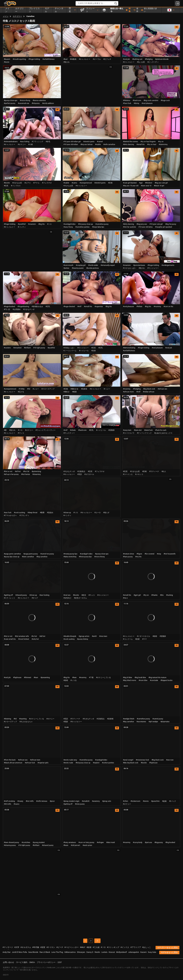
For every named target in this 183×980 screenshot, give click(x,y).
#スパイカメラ (129, 433)
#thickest (149, 183)
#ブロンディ (24, 515)
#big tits (41, 224)
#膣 (5, 430)
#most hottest (24, 639)
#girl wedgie (153, 722)
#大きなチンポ (29, 309)
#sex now (170, 760)
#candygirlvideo (70, 224)
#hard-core (137, 100)
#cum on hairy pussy (86, 842)
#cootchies (26, 842)
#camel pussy (158, 719)
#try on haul (152, 144)
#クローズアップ (48, 389)
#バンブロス (16, 186)
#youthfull (22, 224)
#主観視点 (81, 471)
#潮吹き (67, 392)
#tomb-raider (93, 265)
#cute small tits (10, 639)
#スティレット (10, 598)
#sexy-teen (127, 430)
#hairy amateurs (70, 842)
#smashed (17, 348)
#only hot (35, 639)
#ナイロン (51, 947)
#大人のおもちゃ (26, 722)
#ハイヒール (84, 351)
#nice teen (103, 636)
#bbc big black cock (131, 763)
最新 (136, 10)
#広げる (21, 392)
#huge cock (165, 100)
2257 (60, 962)
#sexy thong (68, 227)
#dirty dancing (128, 144)
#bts (162, 595)
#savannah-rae (24, 103)
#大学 (17, 947)
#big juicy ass (142, 224)
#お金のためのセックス (163, 433)
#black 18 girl (159, 186)
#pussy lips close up (12, 557)
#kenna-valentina (39, 100)
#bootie (7, 183)
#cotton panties (108, 763)
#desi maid (110, 842)
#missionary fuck (142, 760)
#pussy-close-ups (11, 100)
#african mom (128, 392)
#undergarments (168, 265)
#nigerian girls (43, 763)
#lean (36, 678)
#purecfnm (155, 801)
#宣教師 (111, 430)
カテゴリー (17, 16)
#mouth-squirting (19, 59)
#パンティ (22, 227)
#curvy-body (138, 842)
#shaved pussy (21, 595)
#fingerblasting (23, 307)
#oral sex (67, 595)
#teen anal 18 (146, 186)
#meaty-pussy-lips (70, 554)
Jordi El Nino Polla (19, 952)
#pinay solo (107, 801)
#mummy (157, 307)
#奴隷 (89, 947)
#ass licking (25, 142)
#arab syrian (87, 845)
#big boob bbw (140, 678)
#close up (67, 513)
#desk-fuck (148, 430)
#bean (66, 845)
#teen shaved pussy (11, 842)
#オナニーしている (103, 678)
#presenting (45, 678)
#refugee (100, 842)
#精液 (74, 392)
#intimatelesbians (11, 142)
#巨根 (110, 183)
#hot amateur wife (22, 636)
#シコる (74, 680)
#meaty (20, 801)
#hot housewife (170, 554)
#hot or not (8, 471)
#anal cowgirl (128, 760)
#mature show (128, 554)
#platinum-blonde (162, 59)
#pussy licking (82, 639)
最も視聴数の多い (149, 10)
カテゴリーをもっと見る (167, 948)
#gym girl (137, 595)
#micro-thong (25, 100)
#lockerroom (135, 801)
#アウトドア (136, 947)
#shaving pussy (10, 845)
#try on (161, 142)
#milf (79, 307)
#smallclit (86, 801)
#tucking (169, 595)
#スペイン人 (128, 474)
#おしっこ (147, 947)
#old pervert (75, 845)
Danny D (90, 952)
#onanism (32, 224)
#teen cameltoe (28, 557)
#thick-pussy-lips (85, 557)
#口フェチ (107, 59)
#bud (65, 59)
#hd (29, 389)
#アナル (36, 183)
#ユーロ (98, 513)
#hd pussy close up (85, 224)
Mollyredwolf (121, 952)
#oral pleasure (147, 103)
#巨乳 (48, 307)
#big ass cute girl (161, 183)
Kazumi (143, 952)
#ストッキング (113, 947)
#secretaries (141, 722)
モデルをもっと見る (169, 952)
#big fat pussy (171, 224)
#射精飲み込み (37, 307)
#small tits (141, 144)
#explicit (96, 763)
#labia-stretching (70, 557)
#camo (74, 183)
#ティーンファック (144, 433)
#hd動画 (73, 59)
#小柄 (31, 144)
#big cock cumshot (151, 100)
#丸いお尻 (141, 62)
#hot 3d (26, 471)
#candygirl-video (86, 554)
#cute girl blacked (130, 183)
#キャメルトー (85, 59)
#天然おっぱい (69, 348)
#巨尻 (6, 186)
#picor (52, 801)
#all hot (18, 471)
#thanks (154, 595)
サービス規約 (22, 962)
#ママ (144, 639)
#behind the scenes (130, 142)
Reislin (97, 952)
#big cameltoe (42, 557)
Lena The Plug (57, 952)
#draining (7, 719)
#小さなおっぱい (129, 268)
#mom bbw (143, 680)
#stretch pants (89, 142)
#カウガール (89, 474)
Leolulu (104, 952)
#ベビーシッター (72, 947)
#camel (100, 142)
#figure (139, 554)
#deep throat (32, 513)
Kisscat (112, 952)
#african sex (162, 389)
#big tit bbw (127, 678)
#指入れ (67, 62)
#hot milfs (30, 801)
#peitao (66, 268)
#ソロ (49, 224)
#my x (125, 598)
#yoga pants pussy (31, 554)
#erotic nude (68, 763)
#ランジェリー (153, 268)
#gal (141, 183)
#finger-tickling (34, 59)
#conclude (154, 680)
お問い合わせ (8, 962)
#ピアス (28, 183)
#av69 (94, 636)
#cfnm (125, 801)
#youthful (51, 348)
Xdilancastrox (70, 952)
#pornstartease (139, 265)
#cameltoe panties (82, 227)
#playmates (165, 722)
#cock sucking (19, 513)
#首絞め (50, 513)
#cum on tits (168, 307)
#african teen (35, 760)
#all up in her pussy (11, 474)
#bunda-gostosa (92, 268)
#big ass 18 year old (131, 186)
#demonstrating (129, 348)
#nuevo (17, 804)
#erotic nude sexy (70, 760)
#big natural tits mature (157, 678)
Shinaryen (81, 952)
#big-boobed (170, 842)
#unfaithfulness (48, 59)
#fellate (139, 307)
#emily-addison (48, 103)
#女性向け (67, 598)
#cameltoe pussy (102, 224)
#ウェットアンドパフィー (46, 430)
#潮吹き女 (74, 389)
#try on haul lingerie (148, 142)
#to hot (34, 636)
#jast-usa (148, 842)
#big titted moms (130, 680)
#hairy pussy (128, 557)
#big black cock (149, 389)
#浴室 (43, 947)
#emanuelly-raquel (108, 265)
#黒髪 (66, 722)
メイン (6, 16)
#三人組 (96, 947)
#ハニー (107, 389)
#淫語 (80, 474)
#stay (159, 554)
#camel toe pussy (47, 554)
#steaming (37, 474)
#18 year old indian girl (72, 142)
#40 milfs (8, 804)
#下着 (91, 678)
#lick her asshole (129, 227)
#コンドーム (128, 639)
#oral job (126, 59)
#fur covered (149, 554)
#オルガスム (26, 947)
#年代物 (36, 947)
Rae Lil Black (45, 952)
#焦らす (106, 513)
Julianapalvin (134, 952)
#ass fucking (44, 595)
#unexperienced (86, 183)
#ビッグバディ (153, 62)
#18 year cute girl (156, 224)
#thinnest (28, 678)
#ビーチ (60, 947)
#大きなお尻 (17, 183)
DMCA (32, 962)
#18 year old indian (71, 144)
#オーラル (97, 59)
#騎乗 (42, 513)
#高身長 (84, 389)
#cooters (7, 348)
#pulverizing (36, 471)
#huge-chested (69, 307)
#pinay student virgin (71, 801)
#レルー (36, 389)
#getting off (8, 595)
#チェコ (92, 595)
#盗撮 (164, 801)
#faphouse (17, 678)
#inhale (73, 430)
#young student (39, 842)
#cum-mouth (68, 265)
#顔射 (93, 351)
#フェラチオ (47, 183)
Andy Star (7, 952)
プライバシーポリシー (46, 962)
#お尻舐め (17, 309)
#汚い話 (7, 309)
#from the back (10, 760)
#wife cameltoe (109, 144)
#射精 (155, 636)
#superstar (99, 307)
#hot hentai (26, 474)
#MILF (83, 947)
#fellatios (127, 100)
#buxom (7, 59)
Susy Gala (152, 952)
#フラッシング (37, 142)
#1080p (22, 389)
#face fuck (127, 103)
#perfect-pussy (10, 103)
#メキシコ (139, 474)
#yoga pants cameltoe (12, 554)
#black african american (13, 763)
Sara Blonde (33, 952)
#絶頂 (84, 595)
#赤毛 (48, 142)
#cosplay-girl (81, 265)
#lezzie (7, 62)
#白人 (164, 471)
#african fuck (30, 763)
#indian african (149, 392)
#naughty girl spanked (164, 227)
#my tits (138, 557)
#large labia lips (98, 227)
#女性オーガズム (80, 598)
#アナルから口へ (10, 515)
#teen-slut (138, 430)
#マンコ (21, 433)
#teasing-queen (78, 268)
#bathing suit (137, 59)
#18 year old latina (146, 227)
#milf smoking (9, 801)
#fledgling (149, 59)
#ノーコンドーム (70, 351)
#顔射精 (110, 719)
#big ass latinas (86, 144)
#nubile (98, 144)
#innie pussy (80, 804)
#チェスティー (69, 433)
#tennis (146, 801)
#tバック (172, 801)
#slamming (163, 144)
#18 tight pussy (39, 348)
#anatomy (96, 801)
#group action (84, 636)
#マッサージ (8, 947)
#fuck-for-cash (161, 430)
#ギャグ (35, 598)
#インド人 (125, 947)
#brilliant (27, 348)
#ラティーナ (154, 471)
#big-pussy (159, 842)
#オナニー (22, 144)
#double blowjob (70, 636)
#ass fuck (8, 513)
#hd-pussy (36, 103)
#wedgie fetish (129, 719)
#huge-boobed (9, 307)
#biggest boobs (166, 680)
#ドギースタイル (143, 636)
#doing (136, 103)
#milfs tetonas (42, 801)
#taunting (23, 719)
